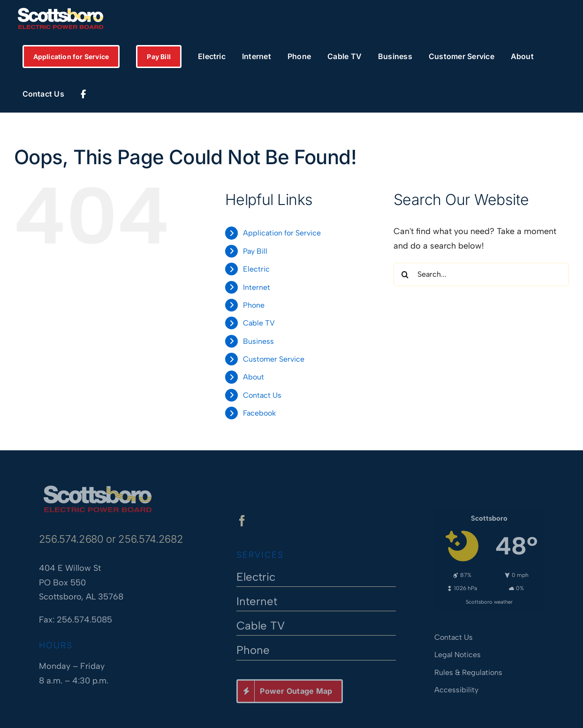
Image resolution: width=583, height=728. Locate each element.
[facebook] (242, 523)
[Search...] (481, 274)
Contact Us (262, 395)
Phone (254, 305)
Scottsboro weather (489, 599)
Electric (256, 269)
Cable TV (259, 323)
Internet (257, 287)
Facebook (259, 413)
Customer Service (274, 359)
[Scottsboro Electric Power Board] (98, 486)
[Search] (405, 274)
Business (258, 341)
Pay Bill (255, 251)
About (254, 377)
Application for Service (282, 233)
